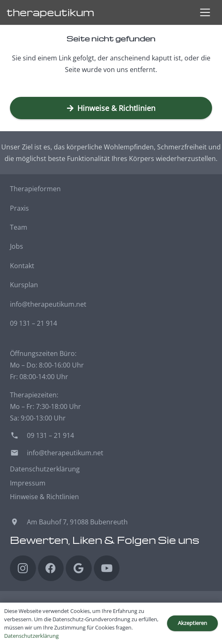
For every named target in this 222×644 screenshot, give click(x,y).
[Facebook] (51, 568)
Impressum (28, 483)
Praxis (19, 208)
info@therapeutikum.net (48, 304)
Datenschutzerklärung (45, 469)
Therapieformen (35, 189)
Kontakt (22, 266)
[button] (205, 12)
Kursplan (24, 285)
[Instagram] (23, 568)
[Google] (79, 568)
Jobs (17, 246)
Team (19, 227)
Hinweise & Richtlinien (44, 497)
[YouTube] (107, 568)
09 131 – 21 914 (33, 323)
